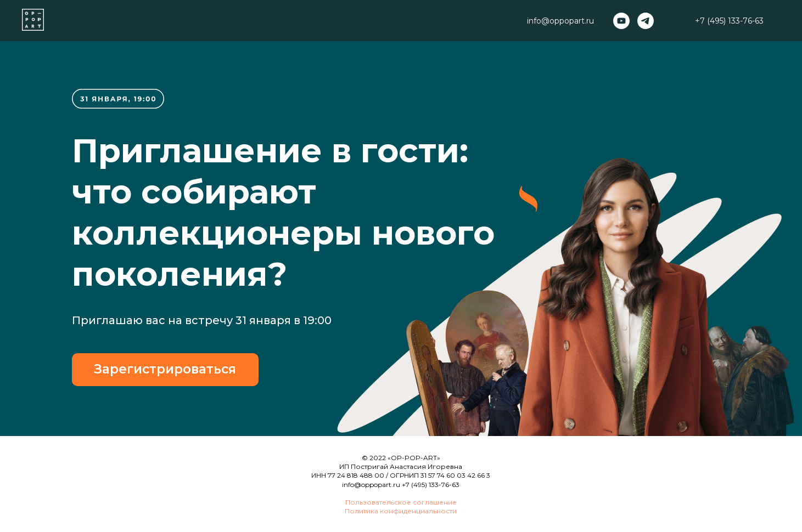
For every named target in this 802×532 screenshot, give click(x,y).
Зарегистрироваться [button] (165, 369)
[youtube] (621, 21)
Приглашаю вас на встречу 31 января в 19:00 (202, 320)
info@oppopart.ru (371, 485)
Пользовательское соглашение (401, 502)
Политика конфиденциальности (401, 511)
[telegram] (646, 21)
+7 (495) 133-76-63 (729, 21)
